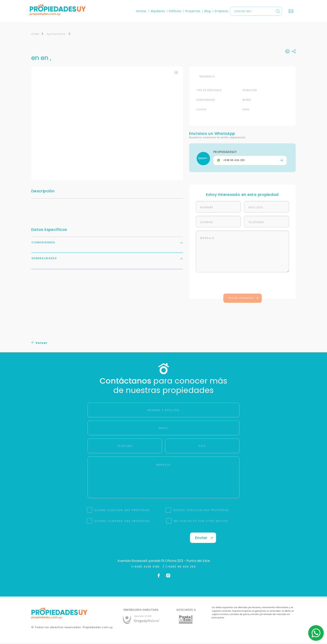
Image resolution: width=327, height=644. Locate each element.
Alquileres (156, 11)
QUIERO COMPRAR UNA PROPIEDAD (122, 523)
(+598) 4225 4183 (146, 568)
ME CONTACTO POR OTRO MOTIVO (201, 523)
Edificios (174, 11)
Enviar (204, 539)
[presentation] (243, 285)
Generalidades (107, 260)
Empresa (220, 11)
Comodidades (107, 244)
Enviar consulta (244, 300)
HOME (35, 36)
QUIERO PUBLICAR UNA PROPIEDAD (201, 512)
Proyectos (191, 11)
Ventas (140, 11)
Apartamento (57, 36)
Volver (40, 345)
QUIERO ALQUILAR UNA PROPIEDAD (122, 512)
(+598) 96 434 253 (181, 568)
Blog (206, 11)
